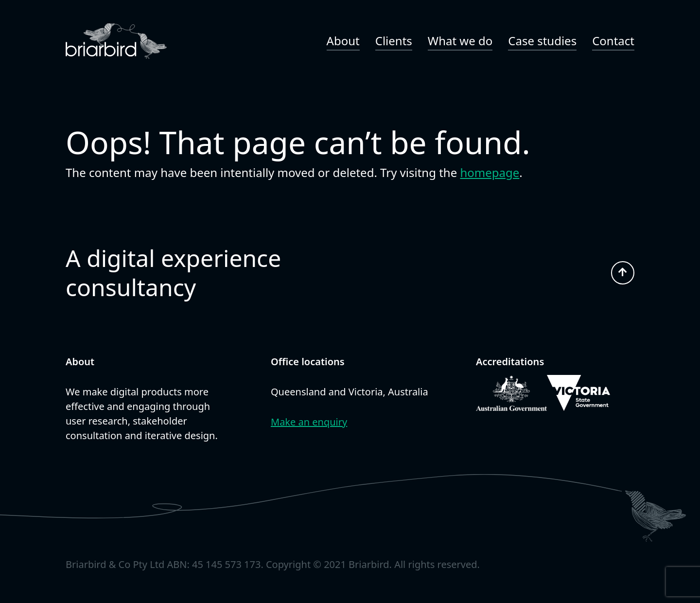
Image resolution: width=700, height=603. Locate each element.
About (343, 41)
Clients (394, 41)
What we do (460, 41)
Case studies (542, 41)
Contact (613, 41)
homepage (490, 172)
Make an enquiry (309, 422)
